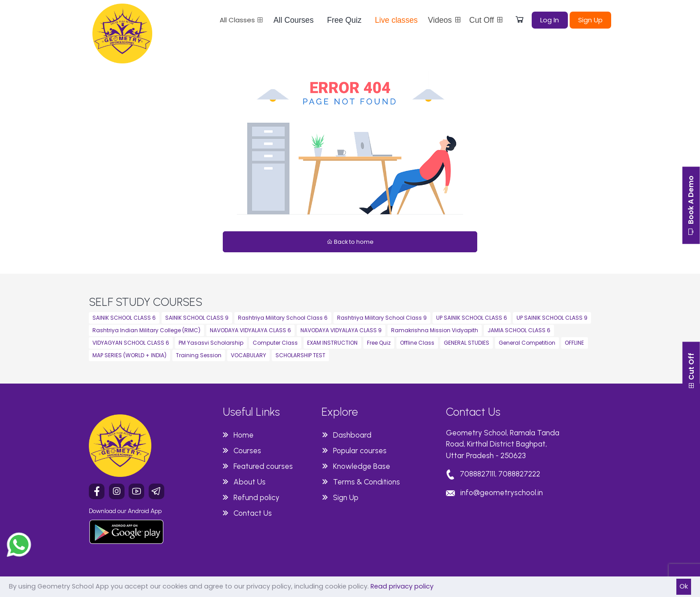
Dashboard (352, 435)
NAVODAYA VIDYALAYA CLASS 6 (250, 330)
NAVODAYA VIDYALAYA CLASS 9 (341, 330)
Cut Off (487, 20)
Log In (550, 20)
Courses (247, 451)
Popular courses (360, 451)
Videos (445, 20)
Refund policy (256, 497)
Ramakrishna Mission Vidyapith (435, 330)
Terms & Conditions (367, 482)
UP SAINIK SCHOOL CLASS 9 (552, 318)
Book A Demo (691, 206)
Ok (684, 586)
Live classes (396, 20)
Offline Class (417, 343)
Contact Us (253, 513)
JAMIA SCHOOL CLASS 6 (519, 330)
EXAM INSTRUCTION (332, 343)
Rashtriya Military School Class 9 (382, 318)
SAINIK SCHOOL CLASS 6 (124, 318)
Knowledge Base (362, 466)
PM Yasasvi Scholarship (211, 343)
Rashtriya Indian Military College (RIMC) (146, 330)
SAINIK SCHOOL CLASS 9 (197, 318)
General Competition (527, 343)
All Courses (294, 20)
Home (244, 435)
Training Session (199, 355)
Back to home (350, 242)
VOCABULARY (248, 355)
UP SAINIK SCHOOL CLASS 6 (472, 318)
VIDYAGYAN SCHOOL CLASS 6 (131, 343)
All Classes (242, 20)
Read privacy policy (402, 586)
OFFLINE (574, 343)
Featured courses (263, 466)
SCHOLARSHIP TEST (300, 355)
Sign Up (590, 20)
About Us (250, 482)
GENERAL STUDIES (467, 343)
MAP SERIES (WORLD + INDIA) (129, 355)
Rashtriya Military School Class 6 (283, 318)
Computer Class (275, 343)
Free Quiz (344, 20)
